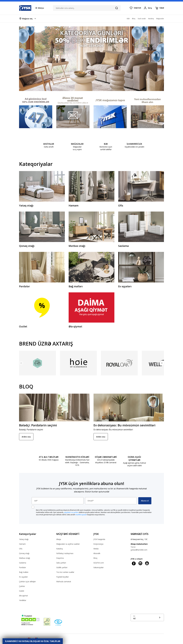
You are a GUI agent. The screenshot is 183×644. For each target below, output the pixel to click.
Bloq (95, 558)
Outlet (22, 591)
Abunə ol (145, 501)
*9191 (133, 547)
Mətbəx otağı (25, 558)
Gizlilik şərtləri (62, 567)
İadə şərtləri (61, 563)
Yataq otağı (24, 539)
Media (96, 549)
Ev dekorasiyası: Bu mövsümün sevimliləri (124, 425)
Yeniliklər (23, 600)
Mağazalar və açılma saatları (68, 544)
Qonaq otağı (24, 553)
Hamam (22, 544)
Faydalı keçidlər (63, 577)
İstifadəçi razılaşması (65, 553)
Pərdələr (22, 567)
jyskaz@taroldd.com (139, 550)
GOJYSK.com (99, 563)
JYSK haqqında (99, 539)
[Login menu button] (148, 8)
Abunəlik (97, 553)
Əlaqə (59, 539)
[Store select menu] (28, 19)
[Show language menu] (147, 617)
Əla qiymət (23, 596)
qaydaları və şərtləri (71, 512)
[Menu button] (40, 8)
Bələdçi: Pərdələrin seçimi (38, 425)
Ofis (21, 549)
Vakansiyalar (98, 567)
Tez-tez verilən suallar (65, 572)
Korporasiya (98, 544)
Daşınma (60, 558)
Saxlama (23, 563)
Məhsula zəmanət (64, 582)
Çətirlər (22, 586)
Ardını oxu (26, 437)
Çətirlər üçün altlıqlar (27, 582)
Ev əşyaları (23, 577)
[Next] (162, 363)
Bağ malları (24, 572)
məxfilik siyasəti (81, 515)
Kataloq (59, 549)
